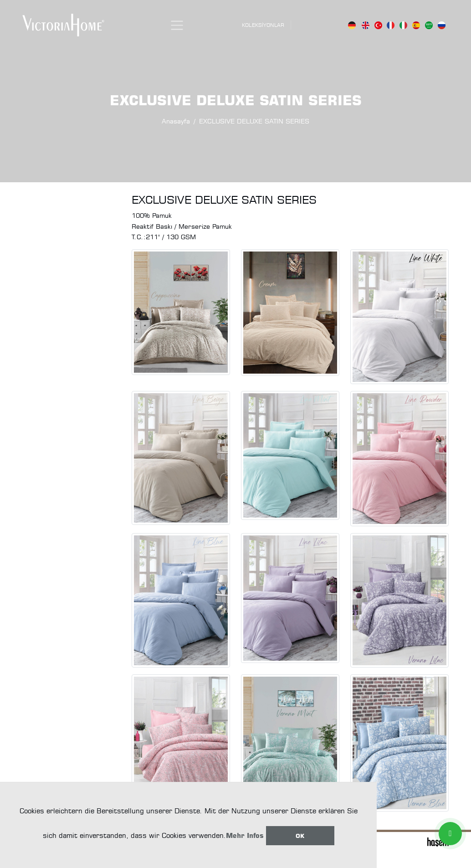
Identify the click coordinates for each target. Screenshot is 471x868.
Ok (300, 836)
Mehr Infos (245, 835)
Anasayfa (176, 121)
